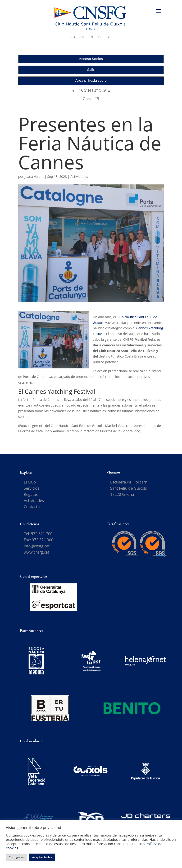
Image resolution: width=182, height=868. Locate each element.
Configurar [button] (16, 857)
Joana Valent (34, 180)
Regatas (31, 497)
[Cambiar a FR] (100, 37)
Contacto (32, 510)
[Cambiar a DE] (109, 37)
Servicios (31, 491)
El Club (30, 485)
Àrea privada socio (91, 81)
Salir (91, 70)
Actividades (79, 180)
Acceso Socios (91, 59)
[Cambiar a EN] (91, 37)
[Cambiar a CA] (73, 37)
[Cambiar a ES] (82, 37)
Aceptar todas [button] (42, 857)
